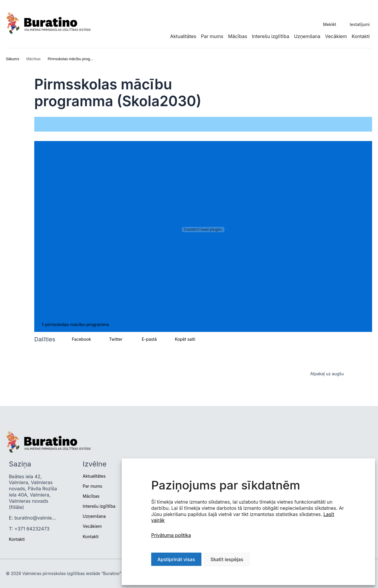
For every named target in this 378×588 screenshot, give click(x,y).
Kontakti (361, 36)
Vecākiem (336, 36)
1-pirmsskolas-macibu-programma (75, 324)
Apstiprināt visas (176, 559)
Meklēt (330, 24)
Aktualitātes (183, 36)
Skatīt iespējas (227, 559)
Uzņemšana (307, 36)
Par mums (212, 36)
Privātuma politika (171, 535)
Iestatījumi (360, 24)
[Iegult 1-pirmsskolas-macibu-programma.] (203, 230)
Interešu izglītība (271, 36)
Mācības (238, 36)
